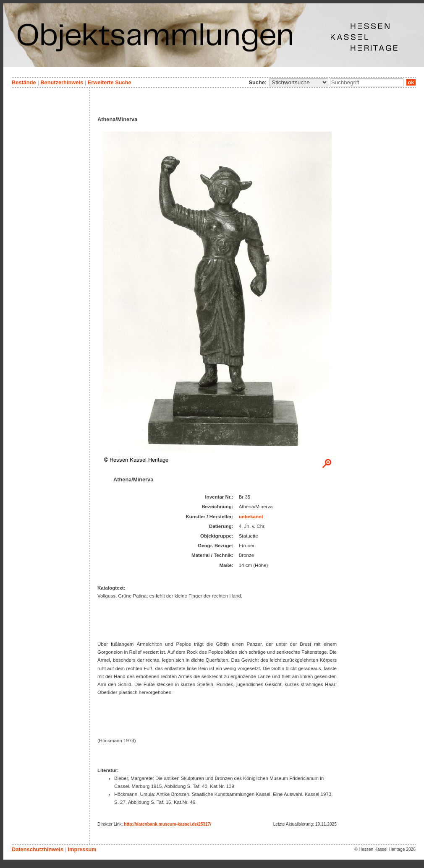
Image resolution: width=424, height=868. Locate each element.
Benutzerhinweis (62, 82)
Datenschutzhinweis (38, 849)
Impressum (82, 849)
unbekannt (251, 517)
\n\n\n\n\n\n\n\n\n (299, 82)
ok (411, 82)
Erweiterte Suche (110, 82)
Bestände (24, 82)
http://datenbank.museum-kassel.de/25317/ (168, 824)
